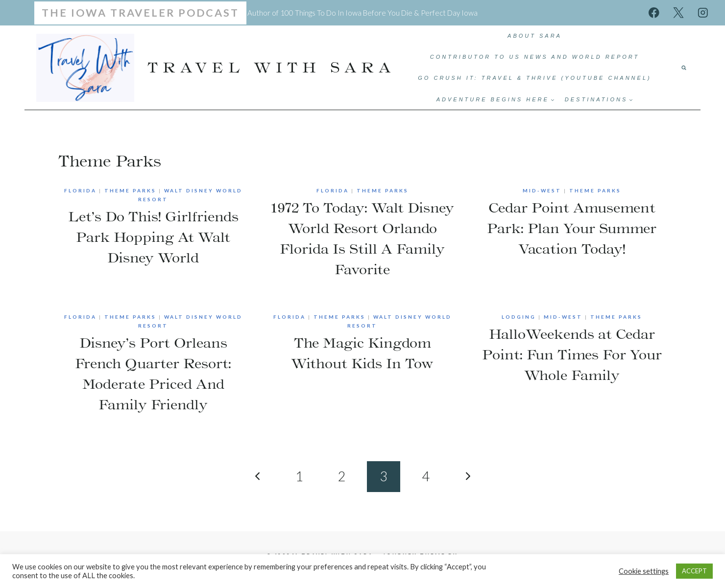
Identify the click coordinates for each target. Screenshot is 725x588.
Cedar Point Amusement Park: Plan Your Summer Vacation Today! (572, 228)
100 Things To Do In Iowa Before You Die (346, 13)
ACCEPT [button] (694, 571)
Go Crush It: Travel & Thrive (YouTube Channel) (534, 78)
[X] (678, 12)
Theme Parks (130, 190)
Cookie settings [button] (644, 571)
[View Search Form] (684, 68)
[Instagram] (703, 12)
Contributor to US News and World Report (535, 57)
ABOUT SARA (535, 36)
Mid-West (542, 190)
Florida (80, 190)
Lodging (519, 317)
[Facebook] (654, 12)
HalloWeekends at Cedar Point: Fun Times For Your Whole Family (572, 354)
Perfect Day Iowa (449, 13)
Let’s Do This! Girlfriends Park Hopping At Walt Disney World (153, 237)
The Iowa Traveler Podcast (140, 13)
